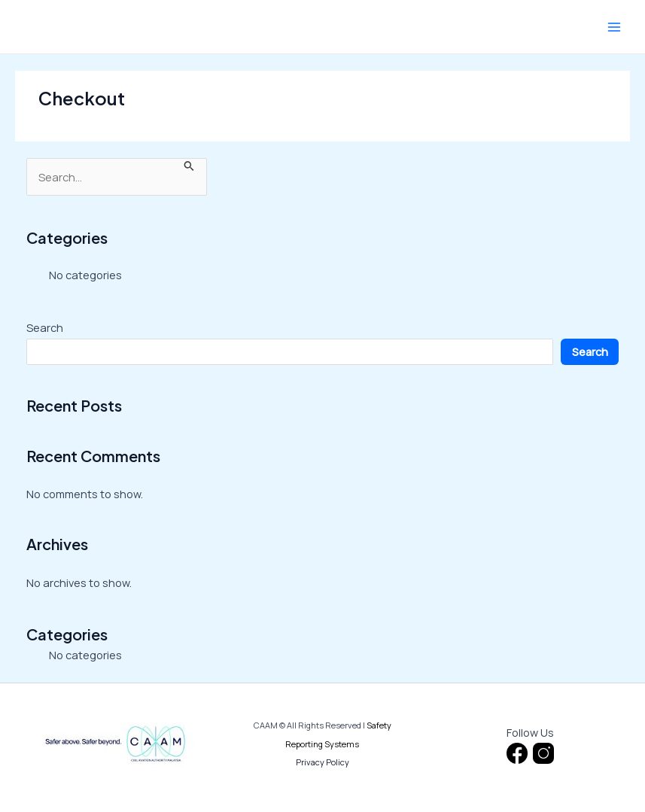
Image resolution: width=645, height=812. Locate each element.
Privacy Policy (322, 762)
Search (45, 327)
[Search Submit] (189, 165)
